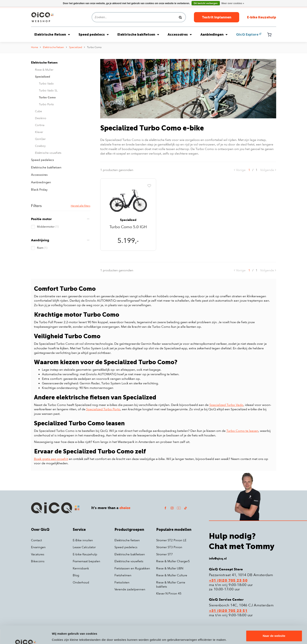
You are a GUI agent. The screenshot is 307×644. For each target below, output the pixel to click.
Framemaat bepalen (86, 561)
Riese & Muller (44, 70)
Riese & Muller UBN (170, 568)
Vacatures (38, 554)
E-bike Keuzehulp (262, 17)
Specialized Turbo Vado (226, 405)
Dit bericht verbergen (206, 3)
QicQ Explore (247, 34)
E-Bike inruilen (83, 540)
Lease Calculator (84, 547)
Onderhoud (81, 582)
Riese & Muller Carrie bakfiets (171, 585)
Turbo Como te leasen (242, 431)
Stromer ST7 (164, 554)
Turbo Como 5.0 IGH (128, 227)
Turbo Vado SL (48, 91)
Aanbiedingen (214, 34)
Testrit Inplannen (217, 17)
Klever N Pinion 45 (169, 594)
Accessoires (180, 34)
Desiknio (41, 118)
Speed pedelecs (94, 34)
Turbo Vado (46, 84)
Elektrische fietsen (52, 34)
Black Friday (39, 190)
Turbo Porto (46, 104)
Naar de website (274, 621)
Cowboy (40, 146)
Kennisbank (81, 568)
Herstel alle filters (81, 206)
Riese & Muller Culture (172, 575)
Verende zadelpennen (130, 589)
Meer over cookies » (233, 3)
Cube (38, 111)
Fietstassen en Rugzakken (132, 568)
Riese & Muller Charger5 (173, 561)
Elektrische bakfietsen (138, 34)
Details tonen (61, 636)
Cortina (40, 125)
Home (34, 47)
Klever (39, 132)
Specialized (76, 47)
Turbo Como (94, 47)
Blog (76, 575)
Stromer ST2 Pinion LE (171, 540)
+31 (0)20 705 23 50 (228, 581)
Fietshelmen (123, 575)
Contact (36, 540)
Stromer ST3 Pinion (169, 547)
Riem (42, 248)
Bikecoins (38, 561)
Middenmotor (48, 227)
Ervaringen (38, 547)
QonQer (40, 139)
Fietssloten (122, 582)
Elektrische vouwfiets (48, 153)
